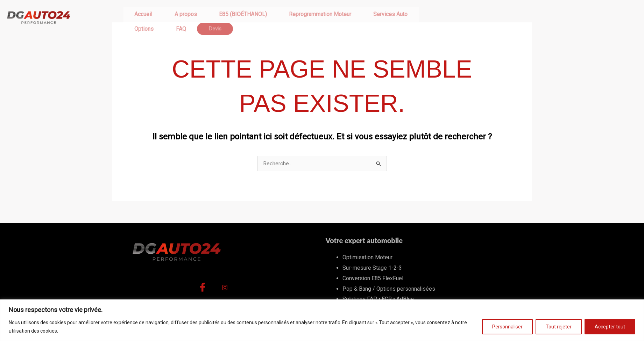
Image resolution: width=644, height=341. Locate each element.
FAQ (401, 17)
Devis (424, 17)
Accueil (138, 17)
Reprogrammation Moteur (279, 17)
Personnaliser (507, 327)
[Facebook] (203, 290)
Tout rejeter (559, 327)
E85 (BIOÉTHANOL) (214, 17)
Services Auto (338, 17)
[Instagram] (225, 290)
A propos (168, 17)
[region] (322, 320)
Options (376, 17)
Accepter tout (610, 327)
